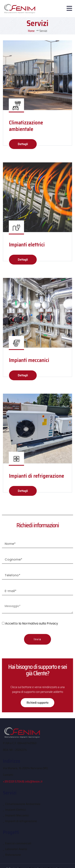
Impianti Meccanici (17, 815)
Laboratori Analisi (16, 849)
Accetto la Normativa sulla (32, 623)
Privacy (52, 623)
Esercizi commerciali (18, 843)
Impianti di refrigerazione (37, 476)
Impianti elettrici (27, 245)
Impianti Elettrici (16, 810)
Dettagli (23, 144)
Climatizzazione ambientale (26, 126)
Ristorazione (13, 855)
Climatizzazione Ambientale (23, 804)
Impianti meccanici (29, 360)
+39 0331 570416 (14, 781)
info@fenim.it (34, 781)
